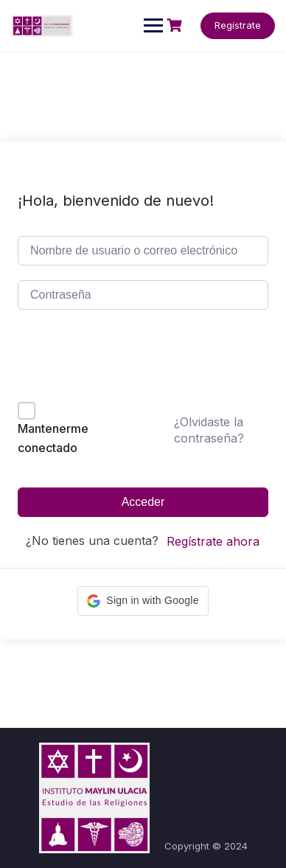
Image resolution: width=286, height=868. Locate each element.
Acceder (143, 502)
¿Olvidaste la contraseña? (209, 430)
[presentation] (118, 359)
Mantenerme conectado (53, 438)
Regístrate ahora (213, 541)
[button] (143, 601)
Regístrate (238, 25)
